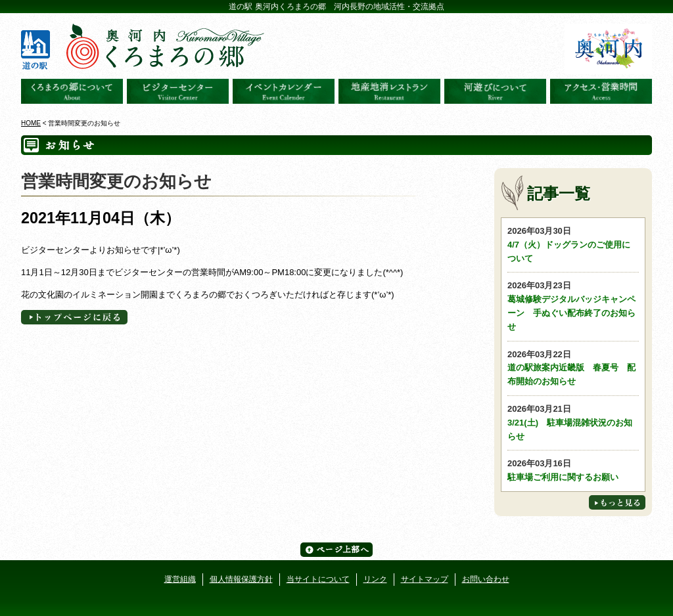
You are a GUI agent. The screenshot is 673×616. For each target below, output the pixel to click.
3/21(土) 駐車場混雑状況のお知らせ (573, 422)
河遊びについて (495, 91)
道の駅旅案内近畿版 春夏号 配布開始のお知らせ (573, 367)
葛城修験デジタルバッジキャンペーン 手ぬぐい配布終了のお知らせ (573, 305)
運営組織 (180, 579)
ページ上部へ (336, 550)
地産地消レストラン (389, 91)
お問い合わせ (486, 579)
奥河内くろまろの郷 (72, 91)
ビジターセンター (178, 91)
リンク (375, 579)
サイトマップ (425, 579)
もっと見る (617, 502)
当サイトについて (318, 579)
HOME (31, 123)
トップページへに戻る (74, 317)
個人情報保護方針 (241, 579)
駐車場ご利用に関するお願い (573, 470)
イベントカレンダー (284, 91)
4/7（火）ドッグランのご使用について (573, 244)
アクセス (601, 91)
